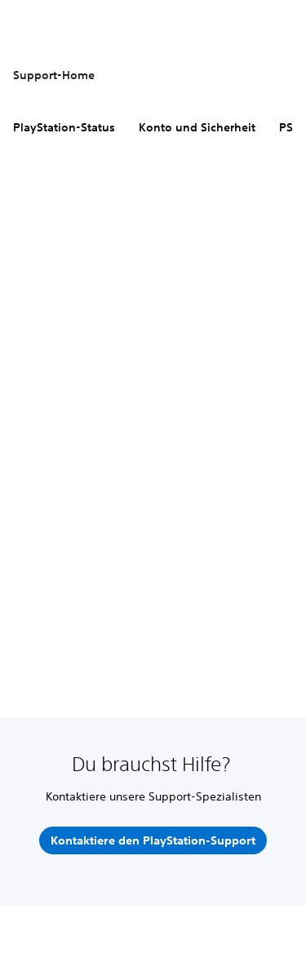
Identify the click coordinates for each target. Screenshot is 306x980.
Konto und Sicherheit (197, 127)
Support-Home (54, 75)
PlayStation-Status (64, 127)
